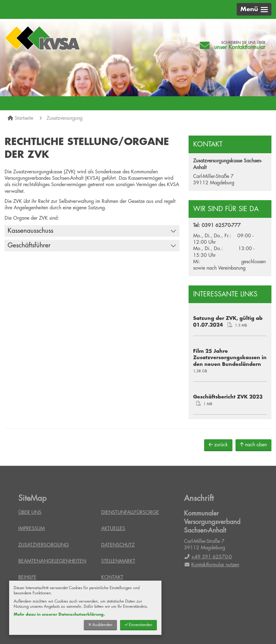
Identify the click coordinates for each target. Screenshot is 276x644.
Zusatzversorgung (65, 118)
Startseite (24, 118)
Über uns (30, 512)
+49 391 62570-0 (208, 557)
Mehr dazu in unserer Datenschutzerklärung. (59, 614)
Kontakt (112, 577)
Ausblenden (100, 625)
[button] (254, 9)
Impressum (32, 529)
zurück (218, 445)
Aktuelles (113, 529)
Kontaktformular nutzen (212, 565)
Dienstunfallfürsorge (130, 512)
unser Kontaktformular (240, 47)
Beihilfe (27, 577)
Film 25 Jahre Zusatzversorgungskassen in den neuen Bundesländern (230, 358)
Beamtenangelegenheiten (52, 561)
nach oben (253, 445)
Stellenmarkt (118, 561)
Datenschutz (118, 545)
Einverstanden (138, 625)
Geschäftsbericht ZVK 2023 (228, 397)
